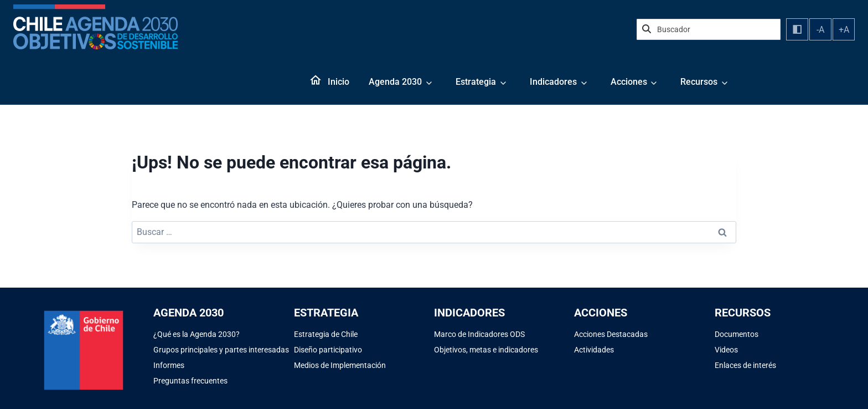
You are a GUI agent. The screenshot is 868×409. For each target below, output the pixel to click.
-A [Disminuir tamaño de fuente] (820, 30)
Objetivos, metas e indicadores (486, 350)
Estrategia (476, 82)
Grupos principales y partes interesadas (221, 350)
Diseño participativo (328, 350)
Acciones (629, 82)
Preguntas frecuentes (190, 381)
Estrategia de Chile (326, 334)
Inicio (339, 82)
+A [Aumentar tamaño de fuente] (844, 30)
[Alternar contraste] (797, 29)
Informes (169, 365)
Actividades (594, 350)
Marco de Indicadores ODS (479, 334)
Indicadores (553, 82)
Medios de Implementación (340, 365)
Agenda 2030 (395, 82)
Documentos (737, 334)
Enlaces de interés (745, 365)
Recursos (699, 82)
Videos (726, 350)
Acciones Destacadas (611, 334)
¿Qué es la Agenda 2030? (197, 334)
